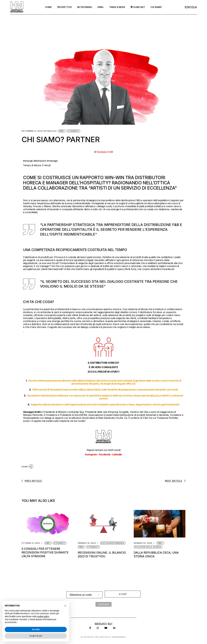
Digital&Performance (113, 543)
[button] (65, 606)
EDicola (191, 7)
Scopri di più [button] (36, 636)
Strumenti (73, 131)
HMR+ (62, 131)
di (104, 152)
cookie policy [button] (43, 616)
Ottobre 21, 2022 (31, 543)
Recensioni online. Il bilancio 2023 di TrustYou (102, 555)
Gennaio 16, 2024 (87, 543)
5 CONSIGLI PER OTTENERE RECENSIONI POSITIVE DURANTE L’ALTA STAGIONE (45, 553)
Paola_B (50, 131)
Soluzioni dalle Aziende (148, 547)
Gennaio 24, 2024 (143, 543)
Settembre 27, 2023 (32, 131)
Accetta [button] (36, 629)
